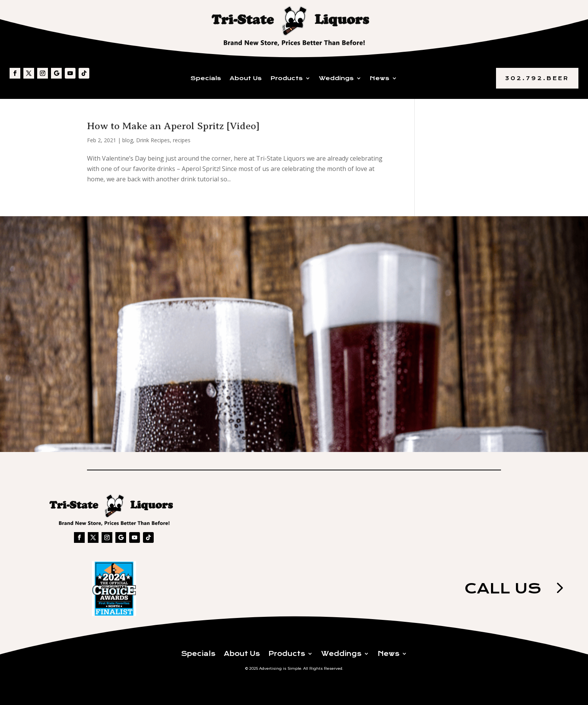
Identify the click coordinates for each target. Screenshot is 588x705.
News (380, 79)
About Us (246, 79)
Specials (206, 79)
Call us (503, 588)
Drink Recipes (153, 140)
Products (287, 79)
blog (128, 140)
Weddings (336, 79)
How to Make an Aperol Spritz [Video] (173, 126)
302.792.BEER (537, 78)
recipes (182, 140)
